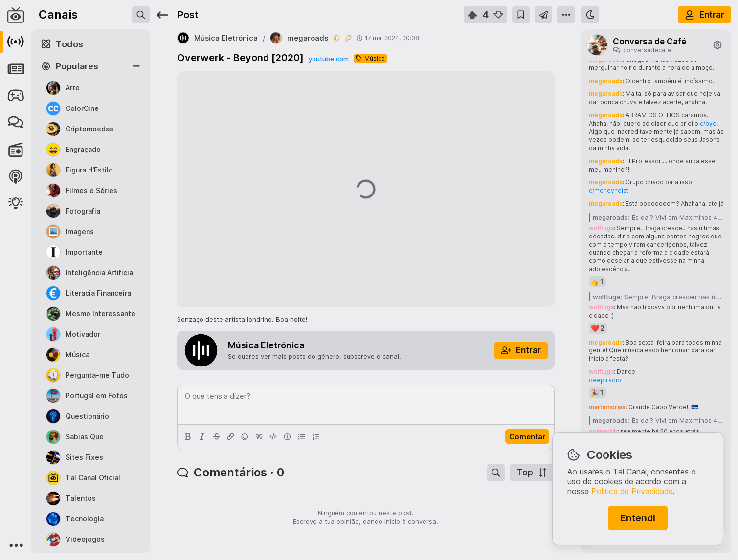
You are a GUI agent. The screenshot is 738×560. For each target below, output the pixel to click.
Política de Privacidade (632, 491)
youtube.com (329, 59)
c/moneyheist (609, 190)
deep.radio (605, 380)
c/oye (708, 123)
